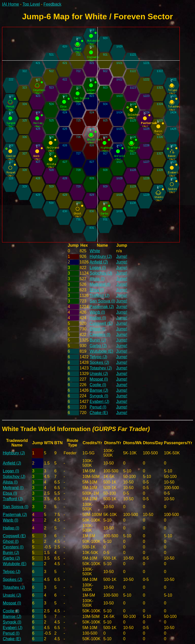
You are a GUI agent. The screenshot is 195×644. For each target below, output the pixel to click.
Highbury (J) (101, 256)
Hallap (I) (98, 318)
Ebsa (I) (97, 290)
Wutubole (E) (101, 351)
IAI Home (11, 4)
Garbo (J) (98, 346)
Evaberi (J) (99, 401)
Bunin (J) (98, 340)
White (95, 251)
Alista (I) (97, 279)
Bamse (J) (99, 390)
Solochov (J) (101, 273)
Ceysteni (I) (100, 335)
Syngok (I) (99, 396)
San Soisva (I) (102, 301)
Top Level (31, 4)
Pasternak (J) (102, 307)
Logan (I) (98, 268)
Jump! (122, 256)
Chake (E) (99, 413)
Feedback (52, 4)
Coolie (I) (98, 385)
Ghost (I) (97, 329)
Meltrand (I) (100, 284)
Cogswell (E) (101, 323)
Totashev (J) (101, 368)
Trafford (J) (100, 296)
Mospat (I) (99, 379)
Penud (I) (98, 407)
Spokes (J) (99, 362)
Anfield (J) (99, 262)
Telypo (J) (98, 357)
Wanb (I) (97, 312)
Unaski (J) (99, 374)
